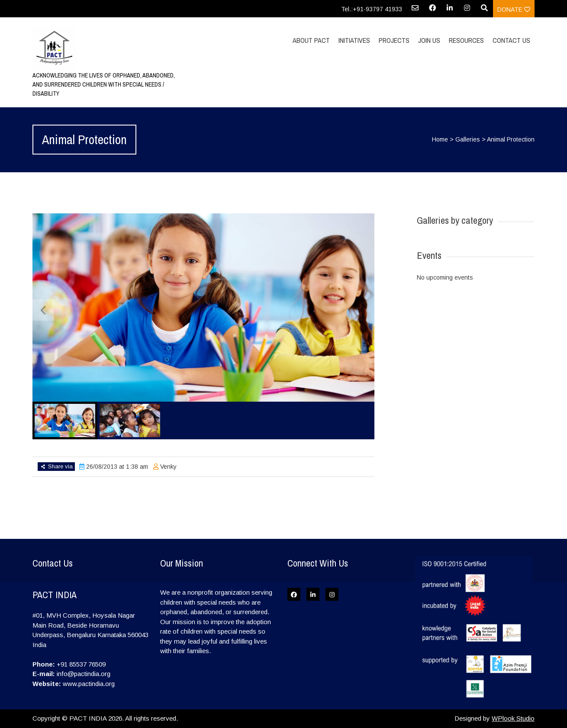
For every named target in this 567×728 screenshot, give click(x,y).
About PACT (311, 40)
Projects (394, 40)
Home (440, 139)
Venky (168, 467)
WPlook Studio (513, 718)
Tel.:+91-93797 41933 (372, 9)
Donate (514, 10)
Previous (43, 310)
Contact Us (511, 40)
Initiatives (354, 40)
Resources (466, 40)
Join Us (429, 40)
